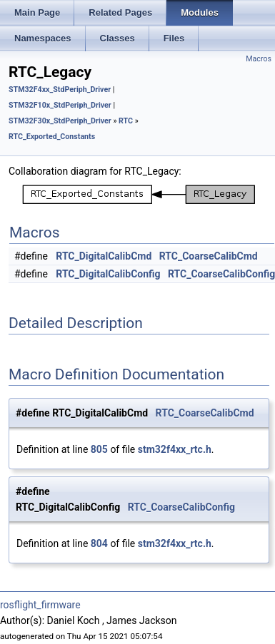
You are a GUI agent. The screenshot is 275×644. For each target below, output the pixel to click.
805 (99, 449)
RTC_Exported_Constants (52, 137)
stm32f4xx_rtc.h (175, 449)
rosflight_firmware (40, 605)
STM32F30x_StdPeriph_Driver (60, 121)
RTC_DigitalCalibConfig (108, 274)
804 (99, 543)
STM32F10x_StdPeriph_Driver (60, 105)
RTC (126, 121)
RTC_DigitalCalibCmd (104, 256)
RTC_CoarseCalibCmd (209, 256)
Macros (259, 59)
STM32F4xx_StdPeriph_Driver (60, 90)
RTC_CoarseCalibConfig (181, 507)
